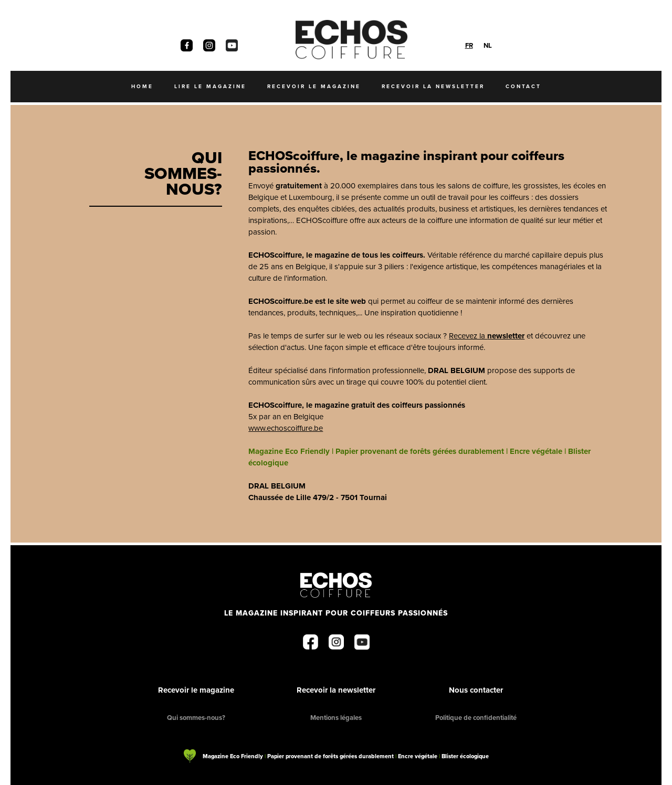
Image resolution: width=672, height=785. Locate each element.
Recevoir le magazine (196, 690)
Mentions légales (336, 718)
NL (488, 45)
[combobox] (469, 45)
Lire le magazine (210, 86)
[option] (488, 45)
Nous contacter (476, 690)
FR (469, 45)
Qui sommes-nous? (196, 718)
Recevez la (487, 336)
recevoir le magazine (314, 86)
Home (142, 86)
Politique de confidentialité (476, 718)
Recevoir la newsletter (336, 690)
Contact (523, 86)
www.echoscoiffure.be (286, 428)
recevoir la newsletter (433, 86)
